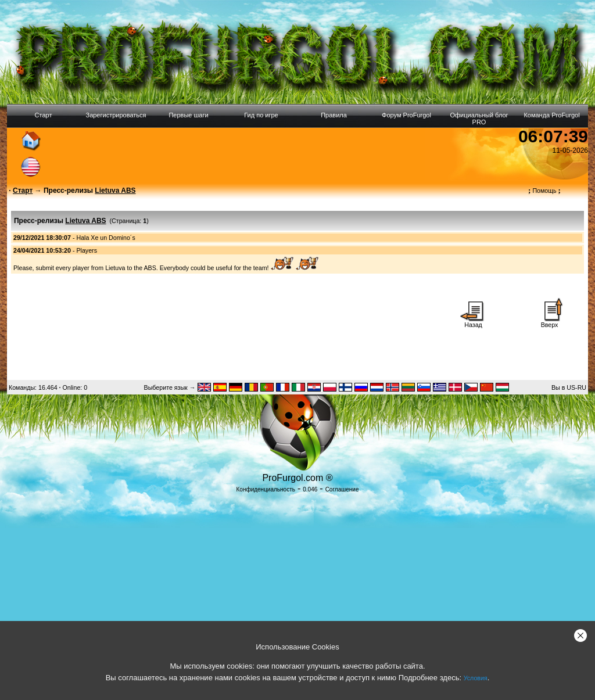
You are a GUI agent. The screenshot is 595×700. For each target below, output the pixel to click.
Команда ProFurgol (551, 115)
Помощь (544, 191)
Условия (476, 678)
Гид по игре (261, 115)
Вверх (550, 322)
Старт (44, 115)
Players (87, 250)
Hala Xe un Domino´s (105, 238)
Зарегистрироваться (116, 115)
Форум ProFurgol (406, 115)
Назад (474, 322)
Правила (334, 115)
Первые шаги (188, 115)
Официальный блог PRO (479, 119)
